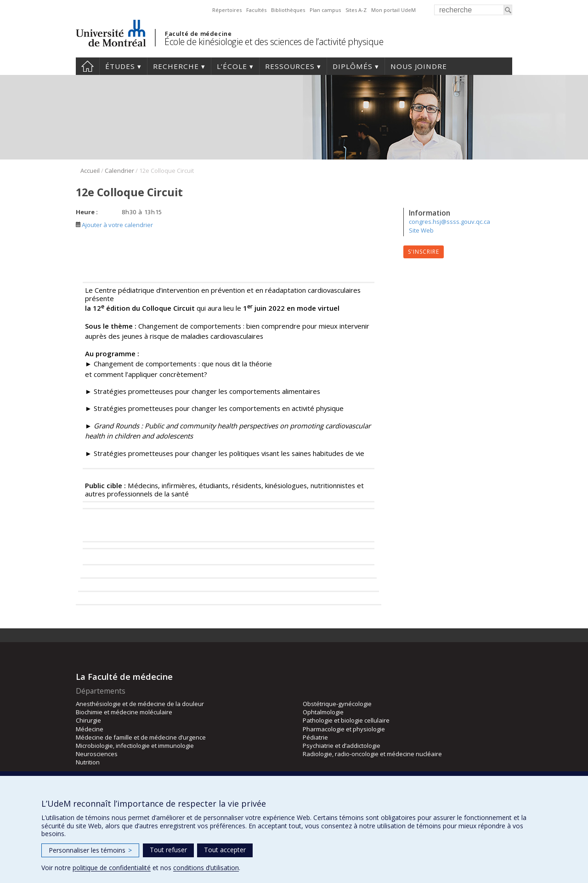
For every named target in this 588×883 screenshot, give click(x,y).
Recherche (176, 66)
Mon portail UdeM (393, 10)
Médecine (90, 729)
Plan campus (325, 10)
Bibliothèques (288, 10)
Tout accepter (225, 850)
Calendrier (119, 171)
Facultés (256, 10)
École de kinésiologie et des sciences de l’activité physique (274, 42)
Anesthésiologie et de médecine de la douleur (140, 704)
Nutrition (88, 762)
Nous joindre (419, 66)
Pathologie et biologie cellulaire (346, 720)
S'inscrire (424, 252)
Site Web (421, 230)
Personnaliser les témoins (90, 850)
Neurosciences (97, 754)
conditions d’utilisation (206, 868)
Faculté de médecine (198, 34)
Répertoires (227, 10)
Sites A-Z (356, 10)
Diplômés (353, 66)
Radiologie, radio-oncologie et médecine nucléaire (372, 754)
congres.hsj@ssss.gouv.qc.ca (449, 222)
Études (120, 66)
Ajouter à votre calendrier (114, 225)
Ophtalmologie (323, 712)
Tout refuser (168, 850)
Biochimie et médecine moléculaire (124, 712)
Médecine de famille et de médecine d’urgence (141, 737)
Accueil (88, 66)
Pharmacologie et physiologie (344, 729)
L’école (232, 66)
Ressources (290, 66)
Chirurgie (88, 720)
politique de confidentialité (112, 868)
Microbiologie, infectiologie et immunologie (135, 746)
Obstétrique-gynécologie (337, 704)
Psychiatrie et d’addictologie (342, 746)
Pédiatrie (315, 737)
